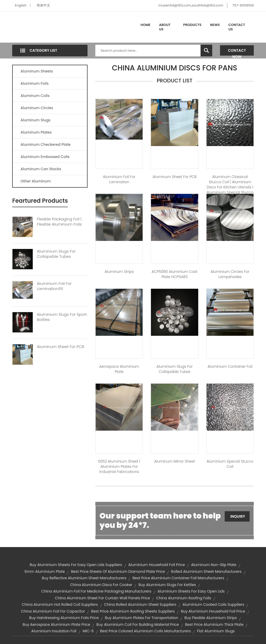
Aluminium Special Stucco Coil (230, 464)
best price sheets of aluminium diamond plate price (118, 571)
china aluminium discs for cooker (101, 585)
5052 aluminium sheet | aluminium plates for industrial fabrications (119, 466)
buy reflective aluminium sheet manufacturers (84, 578)
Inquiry (238, 516)
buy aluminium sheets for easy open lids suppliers (76, 565)
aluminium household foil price (157, 565)
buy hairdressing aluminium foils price (64, 618)
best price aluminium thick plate (214, 625)
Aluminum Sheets (37, 71)
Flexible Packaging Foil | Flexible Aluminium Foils (59, 222)
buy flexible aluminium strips (211, 618)
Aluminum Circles (37, 108)
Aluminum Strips (119, 272)
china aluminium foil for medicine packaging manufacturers (96, 591)
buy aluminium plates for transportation (142, 618)
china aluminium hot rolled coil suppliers (60, 604)
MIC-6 (88, 631)
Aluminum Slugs (35, 120)
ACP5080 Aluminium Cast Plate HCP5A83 (175, 274)
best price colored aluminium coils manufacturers (145, 631)
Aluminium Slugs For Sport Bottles (62, 317)
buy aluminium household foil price (213, 611)
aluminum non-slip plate (214, 565)
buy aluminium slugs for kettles (167, 585)
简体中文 (43, 5)
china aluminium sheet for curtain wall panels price (102, 598)
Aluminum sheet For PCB (175, 177)
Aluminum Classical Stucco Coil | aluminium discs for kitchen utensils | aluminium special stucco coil (230, 187)
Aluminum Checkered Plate (46, 144)
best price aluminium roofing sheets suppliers (133, 611)
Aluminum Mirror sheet (175, 461)
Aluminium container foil (230, 366)
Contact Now (237, 52)
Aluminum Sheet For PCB (61, 347)
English (21, 5)
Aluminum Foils (35, 83)
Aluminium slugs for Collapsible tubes (174, 369)
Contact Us (237, 27)
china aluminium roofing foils (184, 598)
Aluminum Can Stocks (41, 169)
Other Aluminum (36, 181)
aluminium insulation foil (54, 631)
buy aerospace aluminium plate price (56, 625)
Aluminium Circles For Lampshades (230, 274)
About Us (165, 27)
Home (145, 25)
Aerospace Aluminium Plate (119, 369)
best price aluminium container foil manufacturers (178, 578)
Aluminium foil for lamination (119, 179)
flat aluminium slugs (216, 631)
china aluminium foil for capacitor (53, 611)
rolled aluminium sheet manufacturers (206, 571)
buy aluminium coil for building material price (138, 625)
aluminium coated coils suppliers (213, 604)
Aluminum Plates (36, 132)
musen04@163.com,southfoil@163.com (191, 5)
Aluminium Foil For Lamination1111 (54, 286)
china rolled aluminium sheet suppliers (140, 604)
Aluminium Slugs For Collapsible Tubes (56, 254)
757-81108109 (243, 5)
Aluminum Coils (35, 96)
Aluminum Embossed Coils (45, 157)
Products (192, 25)
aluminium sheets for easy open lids (191, 591)
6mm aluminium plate (45, 571)
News (215, 25)
